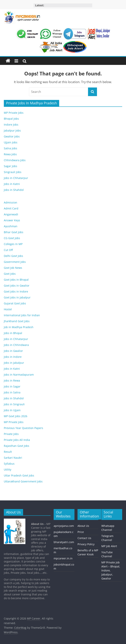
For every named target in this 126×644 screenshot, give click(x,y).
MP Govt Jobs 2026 (16, 416)
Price (81, 532)
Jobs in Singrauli (14, 404)
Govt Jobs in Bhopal (16, 280)
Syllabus (9, 464)
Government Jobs (15, 262)
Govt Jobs (10, 274)
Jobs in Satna (12, 392)
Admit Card (11, 208)
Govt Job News (13, 268)
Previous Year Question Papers (23, 428)
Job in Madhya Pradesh (19, 327)
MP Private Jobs (14, 113)
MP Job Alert (109, 546)
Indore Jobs (11, 125)
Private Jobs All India (17, 440)
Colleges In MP (13, 244)
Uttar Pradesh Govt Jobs (19, 475)
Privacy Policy (86, 544)
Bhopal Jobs (11, 119)
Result (8, 452)
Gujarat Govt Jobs (15, 303)
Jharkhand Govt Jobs (17, 321)
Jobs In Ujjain (12, 410)
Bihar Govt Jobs (14, 232)
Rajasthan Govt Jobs (17, 446)
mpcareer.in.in (63, 558)
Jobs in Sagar (12, 386)
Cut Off (8, 250)
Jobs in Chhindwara (16, 345)
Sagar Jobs (10, 166)
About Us (83, 526)
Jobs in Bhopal (13, 333)
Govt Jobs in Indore (16, 291)
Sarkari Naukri (13, 458)
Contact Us (84, 538)
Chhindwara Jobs (15, 160)
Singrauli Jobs (13, 172)
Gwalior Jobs (12, 136)
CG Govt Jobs (12, 238)
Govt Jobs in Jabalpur (17, 297)
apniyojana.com (64, 526)
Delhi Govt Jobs (13, 256)
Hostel (8, 309)
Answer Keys (12, 220)
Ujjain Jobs (11, 142)
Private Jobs (11, 434)
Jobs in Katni (12, 184)
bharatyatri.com (64, 542)
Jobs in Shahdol (14, 190)
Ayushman (11, 226)
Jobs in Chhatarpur (16, 178)
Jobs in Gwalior (13, 351)
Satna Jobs (10, 148)
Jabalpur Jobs (12, 130)
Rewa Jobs (10, 154)
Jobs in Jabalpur (14, 363)
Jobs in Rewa (12, 380)
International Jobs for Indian (22, 315)
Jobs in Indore (13, 357)
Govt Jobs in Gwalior (17, 286)
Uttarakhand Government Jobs (23, 481)
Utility (8, 470)
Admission (10, 202)
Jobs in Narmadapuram (19, 375)
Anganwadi (11, 214)
